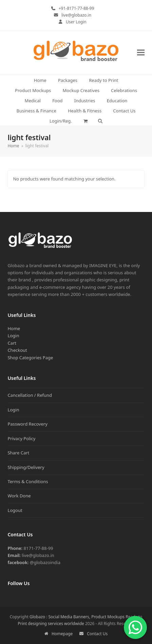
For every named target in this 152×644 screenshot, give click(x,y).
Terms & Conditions (28, 481)
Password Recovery (27, 424)
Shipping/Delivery (26, 467)
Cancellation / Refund (30, 395)
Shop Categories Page (30, 358)
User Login (76, 22)
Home (14, 328)
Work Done (19, 496)
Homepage (59, 634)
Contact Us (93, 634)
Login (13, 336)
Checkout (17, 350)
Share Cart (18, 453)
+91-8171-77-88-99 (77, 8)
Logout (15, 510)
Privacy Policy (21, 438)
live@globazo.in (76, 15)
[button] (141, 53)
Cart (12, 343)
